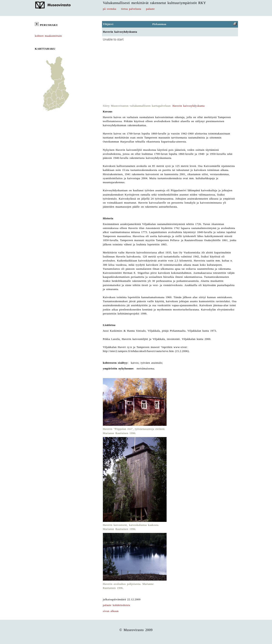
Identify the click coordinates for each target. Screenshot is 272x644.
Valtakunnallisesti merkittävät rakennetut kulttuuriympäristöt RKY (154, 3)
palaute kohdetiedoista (116, 605)
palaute (150, 9)
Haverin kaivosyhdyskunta (189, 106)
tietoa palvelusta (131, 9)
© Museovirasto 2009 (136, 630)
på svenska (110, 9)
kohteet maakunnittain (48, 36)
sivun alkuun (111, 611)
